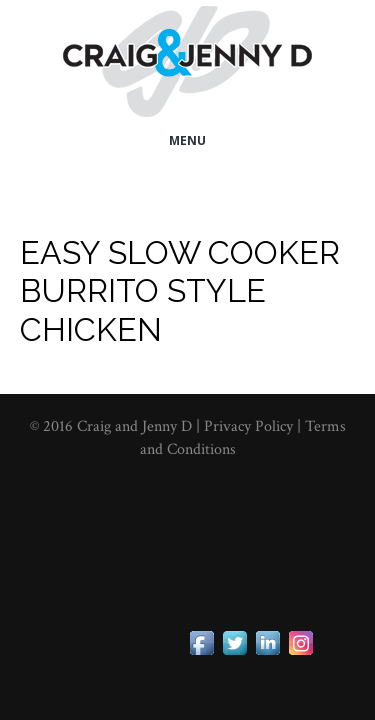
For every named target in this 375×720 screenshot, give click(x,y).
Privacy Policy (250, 426)
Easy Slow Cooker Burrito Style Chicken (180, 291)
